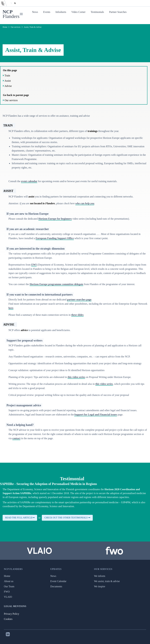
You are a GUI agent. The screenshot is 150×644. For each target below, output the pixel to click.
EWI (34, 265)
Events (47, 12)
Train (7, 76)
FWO (7, 592)
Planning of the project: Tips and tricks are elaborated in (38, 377)
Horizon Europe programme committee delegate (56, 284)
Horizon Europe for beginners (55, 219)
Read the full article (20, 518)
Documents (56, 586)
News (35, 12)
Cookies (8, 619)
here (11, 308)
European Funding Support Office (55, 238)
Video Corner (78, 12)
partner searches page (79, 300)
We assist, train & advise (107, 581)
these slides (77, 315)
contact (16, 438)
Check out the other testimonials (67, 518)
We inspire (100, 586)
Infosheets (61, 12)
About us (9, 581)
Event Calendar (58, 581)
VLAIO (8, 597)
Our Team (9, 586)
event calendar (29, 181)
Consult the (15, 181)
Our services (15, 27)
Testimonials (97, 12)
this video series (76, 377)
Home (5, 27)
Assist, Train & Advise (33, 27)
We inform (100, 576)
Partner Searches (118, 12)
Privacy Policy (12, 614)
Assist (8, 81)
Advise (8, 86)
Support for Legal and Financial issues (96, 415)
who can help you (85, 203)
